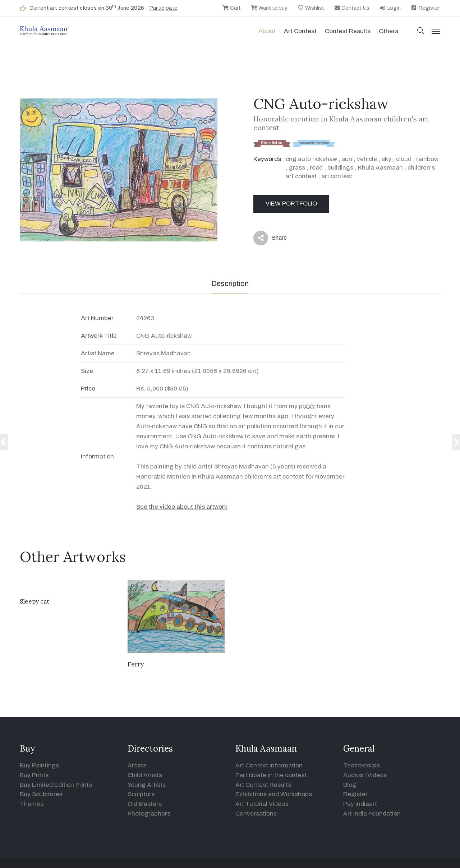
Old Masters (145, 804)
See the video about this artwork (182, 507)
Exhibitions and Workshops (274, 794)
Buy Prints (34, 775)
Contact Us (352, 8)
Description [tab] (230, 283)
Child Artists (145, 775)
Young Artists (147, 785)
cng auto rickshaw (311, 159)
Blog (350, 785)
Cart (231, 8)
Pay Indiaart (360, 804)
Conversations (256, 814)
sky (387, 159)
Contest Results (348, 31)
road (316, 168)
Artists (137, 765)
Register (425, 8)
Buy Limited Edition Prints (56, 785)
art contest (337, 176)
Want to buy (269, 8)
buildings (340, 168)
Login (390, 8)
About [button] (267, 31)
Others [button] (388, 31)
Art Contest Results (263, 785)
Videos (377, 775)
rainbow (427, 159)
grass (297, 168)
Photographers (149, 814)
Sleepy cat (34, 601)
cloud (404, 159)
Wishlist (311, 8)
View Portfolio (291, 204)
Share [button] (270, 238)
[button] (421, 31)
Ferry (136, 664)
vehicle (367, 159)
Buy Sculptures (41, 794)
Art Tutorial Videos (262, 804)
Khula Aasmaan (380, 168)
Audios (353, 775)
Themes (32, 804)
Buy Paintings (39, 765)
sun (347, 159)
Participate (164, 8)
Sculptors (141, 794)
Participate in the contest (271, 775)
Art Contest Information (269, 765)
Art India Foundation (372, 814)
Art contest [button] (300, 31)
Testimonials (362, 765)
